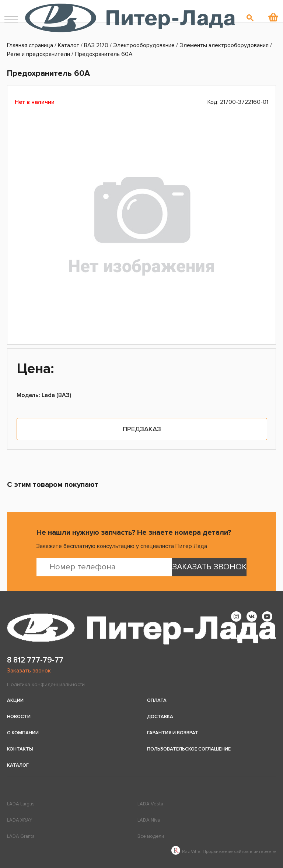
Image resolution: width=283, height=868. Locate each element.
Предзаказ (142, 429)
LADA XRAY (20, 820)
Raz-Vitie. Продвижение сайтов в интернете (224, 852)
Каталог (18, 765)
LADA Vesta (150, 804)
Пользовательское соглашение (189, 749)
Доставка (160, 717)
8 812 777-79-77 (35, 660)
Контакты (20, 749)
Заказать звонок (29, 671)
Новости (19, 717)
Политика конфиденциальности (46, 684)
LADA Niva (149, 820)
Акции (15, 700)
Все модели (151, 836)
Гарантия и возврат (173, 733)
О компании (23, 733)
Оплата (157, 700)
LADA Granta (21, 836)
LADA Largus (21, 804)
